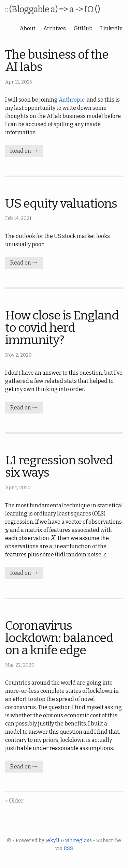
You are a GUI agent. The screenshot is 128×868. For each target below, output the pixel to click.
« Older (14, 801)
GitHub (83, 28)
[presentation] (7, 530)
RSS (68, 848)
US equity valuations (61, 204)
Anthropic (72, 100)
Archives (55, 28)
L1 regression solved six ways (59, 466)
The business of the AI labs (57, 61)
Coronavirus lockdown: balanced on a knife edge (59, 638)
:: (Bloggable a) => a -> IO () (53, 9)
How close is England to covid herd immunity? (62, 328)
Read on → (24, 151)
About (28, 28)
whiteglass (79, 840)
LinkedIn (112, 28)
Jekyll (52, 840)
